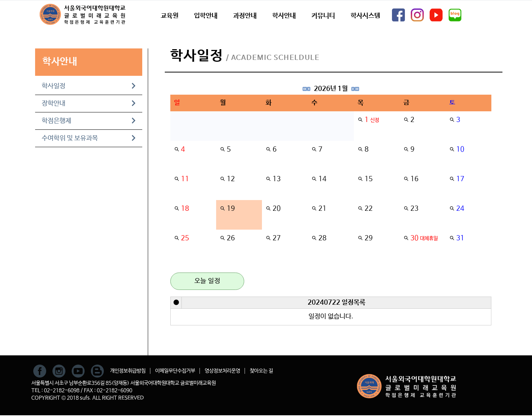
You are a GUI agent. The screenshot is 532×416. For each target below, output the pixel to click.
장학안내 (89, 104)
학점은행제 (89, 121)
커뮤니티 (323, 16)
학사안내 (284, 16)
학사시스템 (365, 16)
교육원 (170, 16)
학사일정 (89, 86)
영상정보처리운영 (222, 371)
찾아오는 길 (261, 371)
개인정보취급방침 (128, 371)
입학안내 (206, 16)
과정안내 (245, 16)
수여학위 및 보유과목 (89, 138)
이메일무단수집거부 (175, 371)
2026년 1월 (331, 89)
